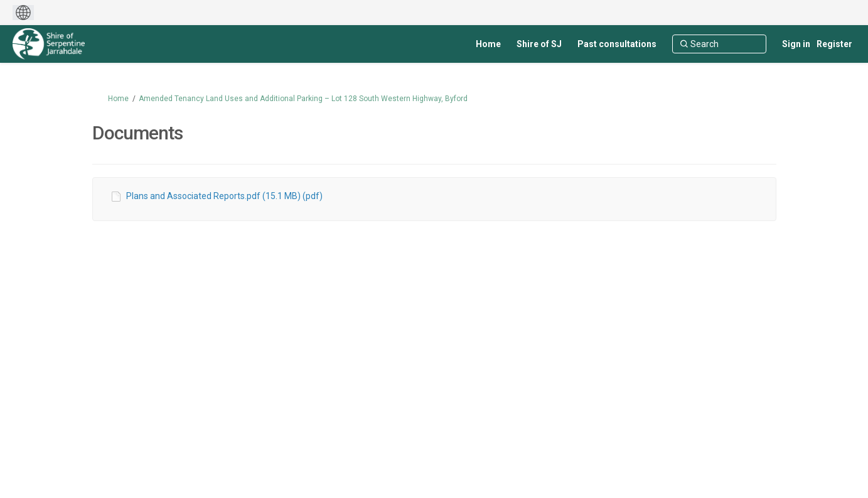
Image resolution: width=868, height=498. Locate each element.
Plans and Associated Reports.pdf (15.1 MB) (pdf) (224, 196)
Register (834, 44)
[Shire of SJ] (539, 44)
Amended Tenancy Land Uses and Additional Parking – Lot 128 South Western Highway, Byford (303, 99)
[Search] (719, 44)
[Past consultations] (617, 44)
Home (118, 99)
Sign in (796, 44)
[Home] (488, 44)
